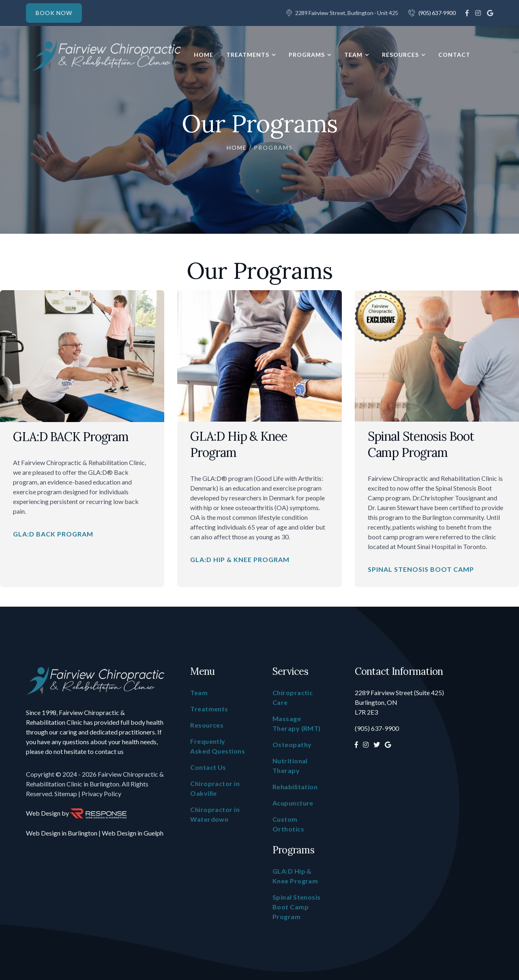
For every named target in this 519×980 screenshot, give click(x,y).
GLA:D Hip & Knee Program (240, 559)
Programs (307, 55)
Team (353, 55)
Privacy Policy (101, 794)
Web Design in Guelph (133, 833)
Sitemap (66, 794)
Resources (400, 55)
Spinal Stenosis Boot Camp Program (421, 444)
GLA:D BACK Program (71, 437)
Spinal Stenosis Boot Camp (421, 569)
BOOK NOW (54, 13)
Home (204, 55)
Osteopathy (292, 744)
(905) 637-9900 (437, 13)
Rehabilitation (295, 787)
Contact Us (208, 767)
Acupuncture (293, 803)
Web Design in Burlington (62, 833)
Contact (454, 55)
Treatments (248, 55)
